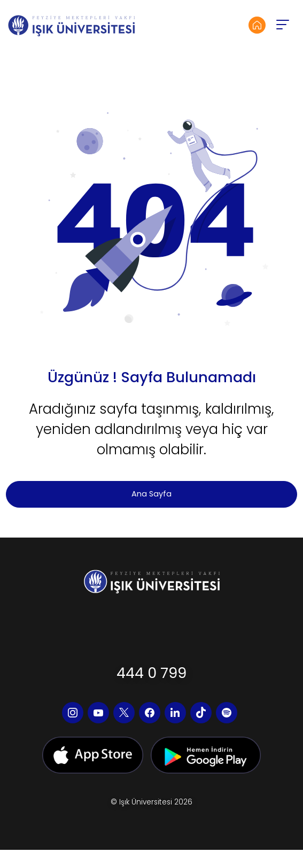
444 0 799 (151, 673)
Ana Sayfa (151, 494)
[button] (282, 25)
